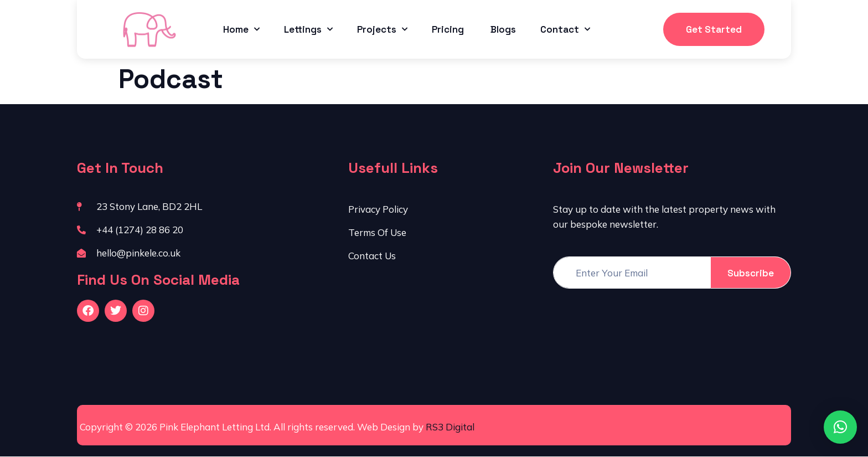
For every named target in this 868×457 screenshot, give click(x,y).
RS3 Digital (450, 427)
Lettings (308, 29)
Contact (565, 29)
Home (241, 29)
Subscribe (751, 273)
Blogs (503, 29)
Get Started (714, 29)
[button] (840, 427)
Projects (382, 29)
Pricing (449, 29)
